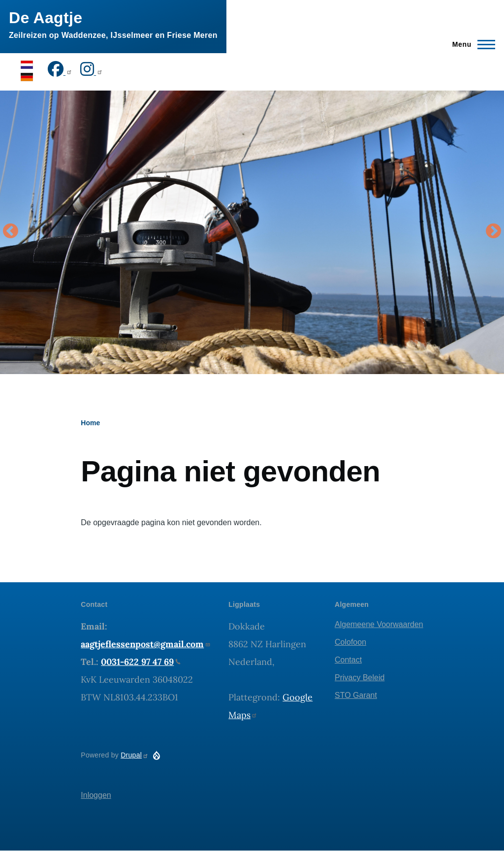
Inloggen (96, 795)
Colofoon (350, 642)
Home (90, 423)
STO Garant (356, 695)
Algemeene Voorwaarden (379, 624)
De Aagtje (46, 18)
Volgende (494, 232)
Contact (348, 660)
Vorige (10, 232)
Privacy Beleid (360, 678)
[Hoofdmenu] (471, 44)
